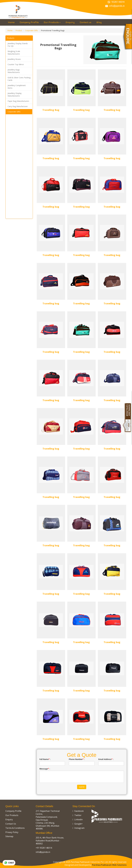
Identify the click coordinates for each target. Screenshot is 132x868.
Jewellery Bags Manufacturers (14, 71)
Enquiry (70, 22)
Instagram (78, 828)
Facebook (78, 811)
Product (19, 30)
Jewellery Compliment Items (17, 87)
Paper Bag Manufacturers (18, 101)
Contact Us (11, 824)
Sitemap (9, 836)
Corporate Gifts (31, 30)
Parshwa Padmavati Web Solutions (109, 865)
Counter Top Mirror (16, 64)
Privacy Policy (12, 832)
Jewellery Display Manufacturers (15, 95)
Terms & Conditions (15, 828)
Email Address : (106, 759)
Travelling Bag (51, 110)
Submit (82, 787)
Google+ (78, 824)
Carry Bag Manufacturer (18, 106)
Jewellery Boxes (14, 59)
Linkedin (78, 819)
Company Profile (29, 22)
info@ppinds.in (115, 6)
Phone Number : (77, 759)
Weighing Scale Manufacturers (14, 53)
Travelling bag (81, 110)
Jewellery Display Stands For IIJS (18, 45)
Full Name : (45, 759)
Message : (45, 769)
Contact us (85, 22)
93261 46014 (116, 2)
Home (11, 22)
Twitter (77, 815)
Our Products (52, 22)
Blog (99, 22)
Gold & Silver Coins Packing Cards (19, 79)
